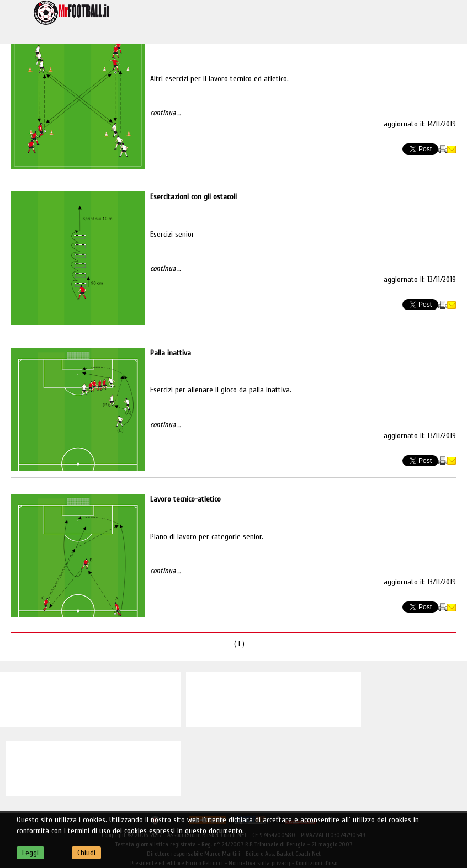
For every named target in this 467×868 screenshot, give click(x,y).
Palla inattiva (171, 353)
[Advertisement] (90, 699)
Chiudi (86, 853)
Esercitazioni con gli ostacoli (193, 197)
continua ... (165, 113)
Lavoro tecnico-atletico (185, 499)
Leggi (30, 853)
